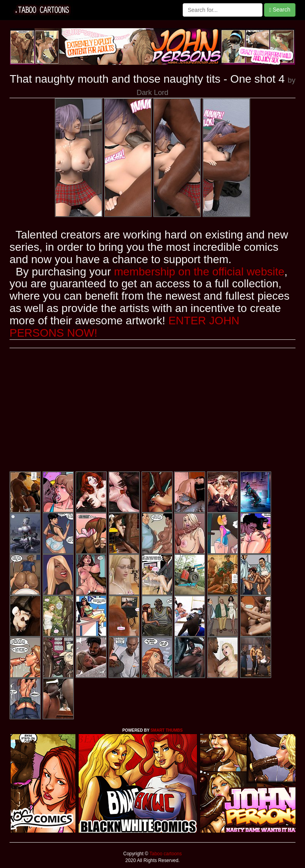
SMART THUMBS (167, 730)
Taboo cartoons (165, 854)
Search (280, 10)
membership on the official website (199, 272)
